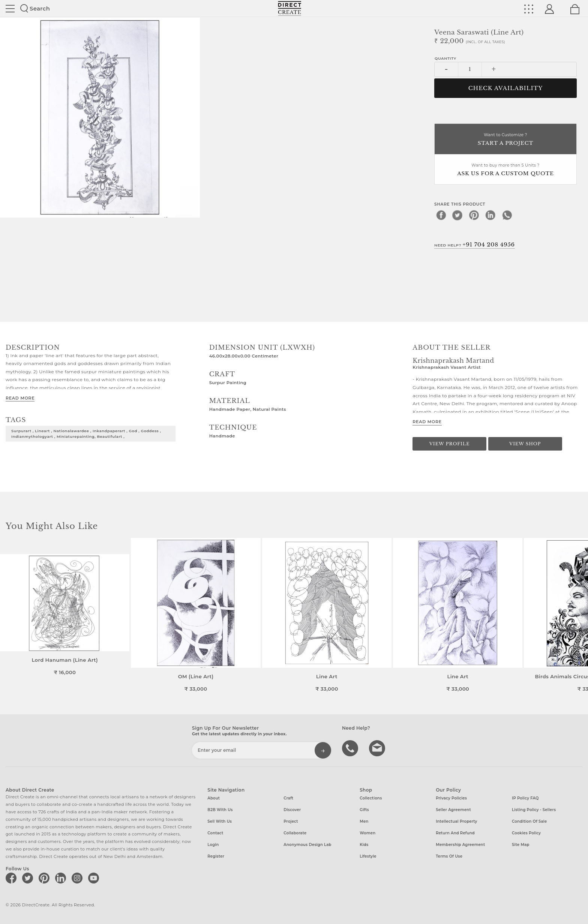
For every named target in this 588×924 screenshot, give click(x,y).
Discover (292, 810)
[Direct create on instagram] (78, 878)
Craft (288, 798)
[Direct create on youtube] (95, 878)
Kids (364, 845)
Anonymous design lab (307, 845)
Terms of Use (449, 856)
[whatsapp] (507, 215)
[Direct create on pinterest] (45, 878)
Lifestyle (368, 856)
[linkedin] (490, 215)
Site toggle (10, 9)
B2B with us (220, 810)
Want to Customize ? (505, 140)
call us (351, 748)
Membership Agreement (460, 845)
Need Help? (475, 245)
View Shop (525, 444)
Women (367, 833)
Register (216, 856)
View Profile (450, 444)
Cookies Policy (526, 833)
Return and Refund (455, 833)
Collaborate (295, 833)
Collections (371, 798)
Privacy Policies (451, 798)
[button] (579, 615)
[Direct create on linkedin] (62, 878)
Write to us (378, 748)
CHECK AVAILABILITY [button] (506, 88)
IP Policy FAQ (525, 798)
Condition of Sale (529, 821)
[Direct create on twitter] (29, 878)
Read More (20, 398)
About (214, 798)
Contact (215, 833)
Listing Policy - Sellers (534, 810)
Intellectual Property (456, 821)
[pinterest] (474, 215)
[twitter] (457, 215)
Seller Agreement (453, 810)
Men (364, 821)
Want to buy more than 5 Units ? (505, 170)
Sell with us (220, 821)
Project (291, 821)
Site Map (520, 845)
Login (213, 845)
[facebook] (441, 215)
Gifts (364, 810)
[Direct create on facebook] (12, 878)
